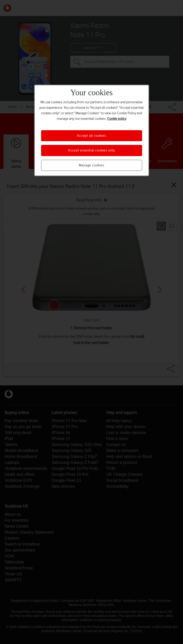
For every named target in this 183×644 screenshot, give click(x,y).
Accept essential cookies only (91, 151)
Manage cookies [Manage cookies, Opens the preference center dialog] (91, 165)
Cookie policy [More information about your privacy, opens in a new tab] (117, 119)
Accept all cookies (91, 136)
